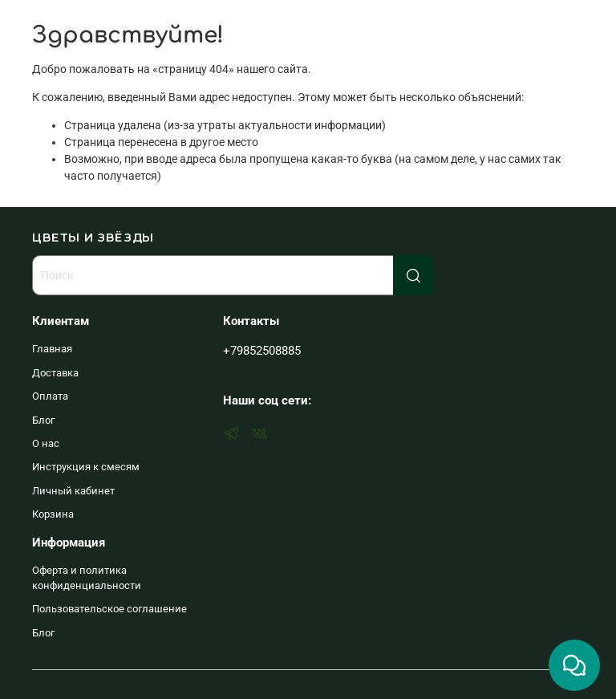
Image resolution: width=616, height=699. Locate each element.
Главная (52, 349)
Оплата (50, 396)
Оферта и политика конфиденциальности (87, 578)
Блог (43, 420)
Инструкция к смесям (86, 467)
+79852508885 (262, 351)
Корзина (53, 514)
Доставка (55, 373)
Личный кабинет (73, 491)
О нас (46, 443)
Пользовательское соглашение (109, 609)
